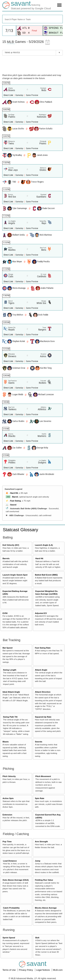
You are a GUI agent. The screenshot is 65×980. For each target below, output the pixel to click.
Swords (38, 742)
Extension (7, 815)
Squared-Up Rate (43, 717)
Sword (13, 505)
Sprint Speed (9, 938)
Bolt (37, 938)
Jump (38, 861)
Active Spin (8, 798)
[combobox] (32, 19)
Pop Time (7, 841)
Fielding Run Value (44, 880)
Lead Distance (10, 861)
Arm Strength (41, 841)
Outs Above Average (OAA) (16, 880)
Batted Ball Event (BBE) (46, 575)
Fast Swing (15, 501)
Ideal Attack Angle (11, 692)
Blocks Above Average (46, 908)
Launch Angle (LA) (44, 545)
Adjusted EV (41, 613)
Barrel (15, 497)
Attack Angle (41, 670)
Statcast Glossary (20, 530)
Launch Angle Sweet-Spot (15, 575)
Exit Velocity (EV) (11, 545)
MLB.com (58, 970)
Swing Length (10, 670)
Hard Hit (14, 493)
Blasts (6, 742)
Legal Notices (43, 970)
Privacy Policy (26, 970)
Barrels (6, 558)
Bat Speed (8, 648)
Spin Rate (40, 798)
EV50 (5, 613)
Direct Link (8, 95)
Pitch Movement (43, 776)
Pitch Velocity (9, 776)
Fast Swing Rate (43, 648)
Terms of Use (9, 970)
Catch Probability (11, 908)
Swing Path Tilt (10, 717)
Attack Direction (43, 692)
